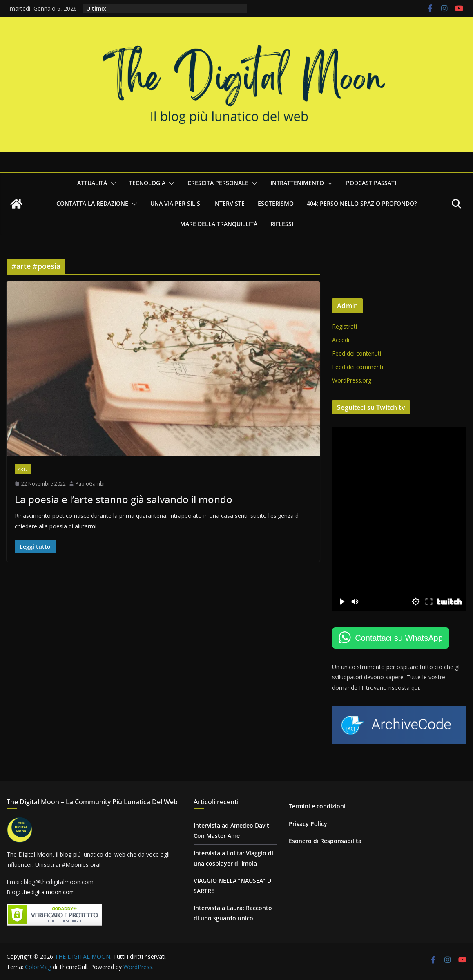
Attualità (92, 183)
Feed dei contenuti (357, 353)
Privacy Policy (308, 824)
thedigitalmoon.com (48, 892)
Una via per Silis (175, 203)
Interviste (229, 203)
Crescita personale (218, 183)
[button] (112, 183)
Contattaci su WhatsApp (399, 638)
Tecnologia (147, 183)
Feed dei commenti (358, 367)
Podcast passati (371, 183)
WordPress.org (352, 380)
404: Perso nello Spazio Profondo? (362, 203)
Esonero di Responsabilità (325, 841)
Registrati (345, 326)
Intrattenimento (297, 183)
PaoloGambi (90, 484)
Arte (23, 469)
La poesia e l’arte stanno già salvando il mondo (124, 499)
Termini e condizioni (317, 806)
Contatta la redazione (92, 203)
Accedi (341, 340)
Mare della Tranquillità (219, 224)
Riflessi (282, 224)
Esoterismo (276, 203)
